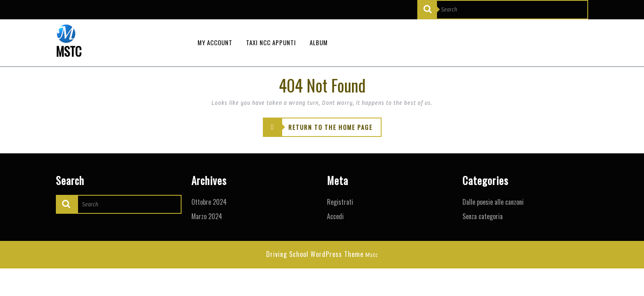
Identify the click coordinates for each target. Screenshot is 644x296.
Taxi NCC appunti (271, 42)
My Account (215, 42)
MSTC (69, 51)
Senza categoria (483, 216)
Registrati (340, 202)
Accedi (335, 216)
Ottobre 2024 (209, 202)
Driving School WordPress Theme (315, 254)
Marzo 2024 (207, 216)
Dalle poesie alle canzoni (493, 202)
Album (319, 42)
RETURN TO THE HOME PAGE (318, 127)
